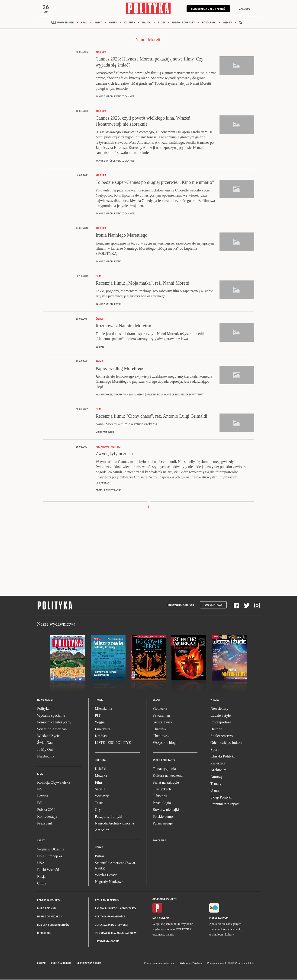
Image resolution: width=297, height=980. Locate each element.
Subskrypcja (213, 606)
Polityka (43, 709)
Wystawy (102, 797)
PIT (98, 716)
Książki (101, 769)
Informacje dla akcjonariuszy (116, 934)
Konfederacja (47, 817)
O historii (160, 797)
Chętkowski (161, 736)
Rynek (113, 23)
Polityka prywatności (110, 917)
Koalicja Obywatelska (54, 783)
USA (41, 863)
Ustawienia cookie (107, 942)
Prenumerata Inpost (181, 606)
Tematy (216, 784)
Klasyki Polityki (223, 757)
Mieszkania (103, 709)
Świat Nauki (46, 743)
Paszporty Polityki (109, 817)
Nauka (146, 23)
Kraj (84, 23)
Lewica (43, 797)
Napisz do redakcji (50, 917)
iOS (154, 919)
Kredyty (101, 736)
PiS (40, 790)
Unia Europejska (50, 857)
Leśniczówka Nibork (89, 964)
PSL (40, 803)
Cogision (157, 964)
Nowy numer (66, 23)
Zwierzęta (218, 764)
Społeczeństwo (222, 736)
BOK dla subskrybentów (53, 925)
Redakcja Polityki (49, 901)
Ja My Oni (45, 750)
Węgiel (100, 723)
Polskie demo (163, 817)
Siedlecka (160, 709)
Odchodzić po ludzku (226, 743)
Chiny (42, 884)
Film (98, 783)
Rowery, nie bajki (166, 810)
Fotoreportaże (221, 723)
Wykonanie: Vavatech (191, 964)
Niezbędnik (46, 757)
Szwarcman (161, 716)
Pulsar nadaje (163, 824)
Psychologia (162, 803)
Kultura (130, 23)
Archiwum (218, 770)
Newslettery (219, 709)
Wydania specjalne (51, 716)
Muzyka (101, 776)
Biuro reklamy (47, 909)
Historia (216, 730)
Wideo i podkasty (184, 23)
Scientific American (52, 730)
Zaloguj (244, 9)
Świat (98, 23)
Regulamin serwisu (108, 901)
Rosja (41, 877)
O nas (215, 791)
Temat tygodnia (164, 769)
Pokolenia (209, 23)
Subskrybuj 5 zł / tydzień (208, 9)
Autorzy (216, 777)
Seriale (100, 790)
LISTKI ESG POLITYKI (114, 743)
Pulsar (100, 857)
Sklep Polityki (221, 798)
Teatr (99, 803)
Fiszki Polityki (219, 919)
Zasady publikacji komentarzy (116, 909)
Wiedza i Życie (48, 736)
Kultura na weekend (168, 776)
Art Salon (102, 831)
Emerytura (103, 730)
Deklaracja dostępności (111, 925)
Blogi (161, 23)
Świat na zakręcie (166, 783)
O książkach (162, 790)
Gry (98, 810)
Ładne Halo (169, 964)
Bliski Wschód (48, 870)
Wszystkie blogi (165, 743)
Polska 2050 (46, 810)
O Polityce (44, 934)
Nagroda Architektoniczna (114, 824)
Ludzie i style (221, 716)
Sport (215, 750)
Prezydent (45, 824)
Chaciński (160, 730)
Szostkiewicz (162, 723)
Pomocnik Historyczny (54, 723)
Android (164, 919)
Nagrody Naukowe (109, 882)
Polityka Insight (61, 964)
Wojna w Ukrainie (51, 850)
